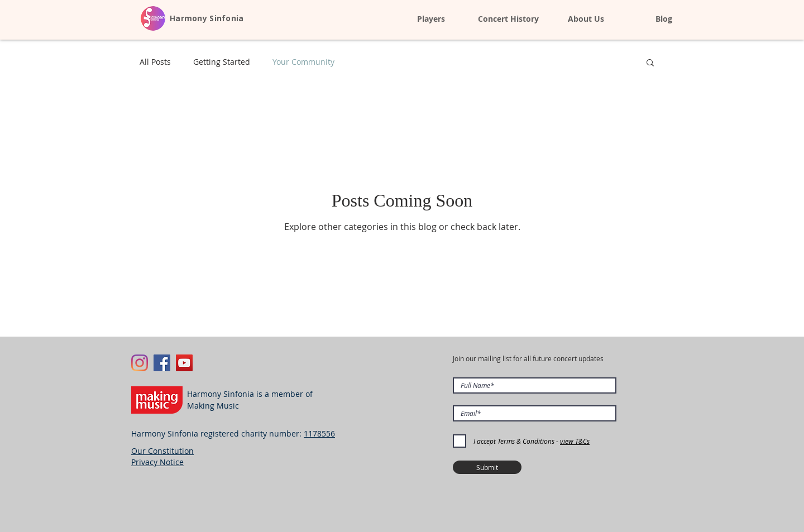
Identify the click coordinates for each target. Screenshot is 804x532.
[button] (650, 63)
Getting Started (222, 62)
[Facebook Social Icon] (162, 363)
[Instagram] (140, 363)
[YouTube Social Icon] (184, 363)
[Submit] (487, 467)
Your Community (303, 62)
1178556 (319, 433)
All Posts (155, 62)
